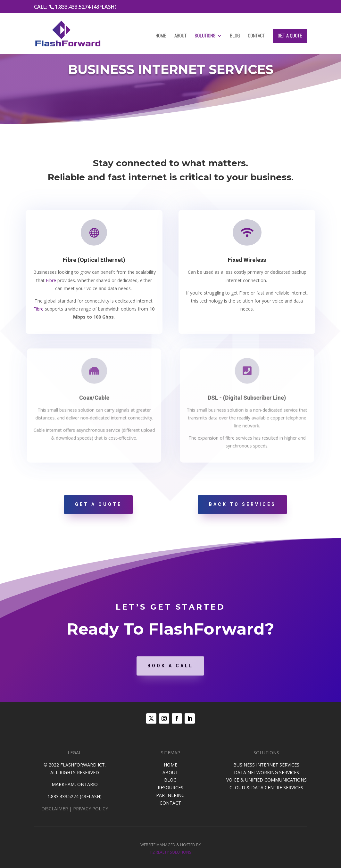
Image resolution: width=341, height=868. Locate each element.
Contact (256, 36)
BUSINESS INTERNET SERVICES (266, 765)
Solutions (205, 36)
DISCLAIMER (55, 809)
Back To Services (242, 504)
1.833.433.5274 (63, 796)
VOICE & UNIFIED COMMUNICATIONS (266, 780)
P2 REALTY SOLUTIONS (171, 852)
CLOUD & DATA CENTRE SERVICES (266, 787)
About (180, 36)
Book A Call (170, 678)
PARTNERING (170, 795)
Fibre (51, 280)
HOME (170, 765)
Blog (235, 36)
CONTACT (170, 803)
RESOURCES (170, 787)
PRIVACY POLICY (91, 809)
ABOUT (170, 772)
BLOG (170, 780)
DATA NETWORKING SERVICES (266, 772)
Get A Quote (98, 504)
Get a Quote (290, 36)
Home (161, 36)
